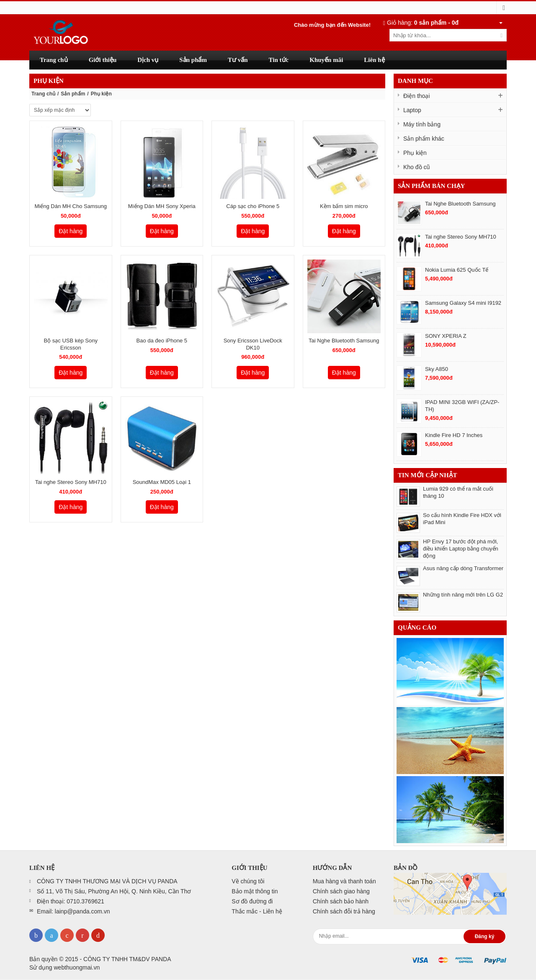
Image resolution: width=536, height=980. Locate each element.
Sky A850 (437, 369)
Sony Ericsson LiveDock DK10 (253, 344)
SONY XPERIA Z (446, 336)
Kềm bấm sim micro (344, 206)
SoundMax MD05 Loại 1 (162, 482)
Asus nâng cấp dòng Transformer (463, 568)
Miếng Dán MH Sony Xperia (162, 206)
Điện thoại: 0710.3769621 (71, 901)
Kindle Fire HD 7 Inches (454, 435)
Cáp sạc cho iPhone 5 (253, 206)
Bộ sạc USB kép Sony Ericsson (71, 344)
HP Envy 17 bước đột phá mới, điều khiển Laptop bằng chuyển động (461, 549)
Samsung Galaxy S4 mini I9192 (463, 303)
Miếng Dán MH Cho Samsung (71, 206)
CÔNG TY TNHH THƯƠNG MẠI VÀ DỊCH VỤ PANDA (107, 881)
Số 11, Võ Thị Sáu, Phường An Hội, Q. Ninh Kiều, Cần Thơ (114, 891)
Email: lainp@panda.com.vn (73, 911)
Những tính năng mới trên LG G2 (463, 595)
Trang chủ (43, 94)
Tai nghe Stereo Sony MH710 (71, 482)
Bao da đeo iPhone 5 (162, 341)
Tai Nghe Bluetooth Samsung (344, 341)
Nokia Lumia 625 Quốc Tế (457, 270)
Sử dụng (64, 967)
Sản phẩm (73, 94)
